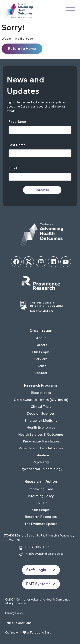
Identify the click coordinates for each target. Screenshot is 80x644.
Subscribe (42, 190)
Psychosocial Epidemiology (41, 469)
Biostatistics (41, 393)
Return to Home (22, 49)
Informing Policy (41, 496)
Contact (41, 373)
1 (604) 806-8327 (37, 547)
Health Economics (41, 427)
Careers (41, 345)
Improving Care (41, 489)
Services (41, 359)
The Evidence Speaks (41, 524)
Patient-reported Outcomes (41, 448)
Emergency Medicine (41, 421)
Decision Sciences (41, 413)
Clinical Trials (41, 407)
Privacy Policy (14, 613)
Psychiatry (41, 462)
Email (13, 168)
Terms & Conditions (18, 623)
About (41, 338)
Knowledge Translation (41, 441)
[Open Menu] (71, 11)
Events (41, 366)
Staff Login (41, 570)
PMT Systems (41, 584)
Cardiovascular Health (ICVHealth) (41, 400)
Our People (41, 352)
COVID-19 (41, 503)
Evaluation (41, 455)
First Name (17, 122)
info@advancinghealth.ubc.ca (44, 554)
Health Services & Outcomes (41, 434)
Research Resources (41, 517)
